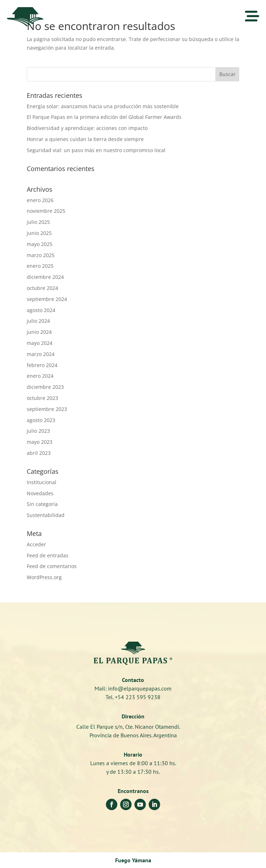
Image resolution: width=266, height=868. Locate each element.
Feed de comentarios (52, 566)
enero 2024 (40, 376)
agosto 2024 (41, 310)
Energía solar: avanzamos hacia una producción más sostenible (103, 106)
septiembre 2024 (47, 299)
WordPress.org (44, 577)
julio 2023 (38, 431)
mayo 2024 (40, 343)
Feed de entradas (48, 555)
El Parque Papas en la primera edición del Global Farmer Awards (104, 117)
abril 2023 (39, 453)
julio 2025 (38, 222)
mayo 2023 (40, 442)
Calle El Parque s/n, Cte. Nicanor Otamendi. (133, 727)
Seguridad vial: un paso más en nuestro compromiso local (96, 150)
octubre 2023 (42, 398)
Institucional (42, 482)
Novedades (40, 493)
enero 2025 (40, 266)
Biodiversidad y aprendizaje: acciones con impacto (87, 128)
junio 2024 (39, 332)
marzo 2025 (41, 255)
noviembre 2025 (46, 211)
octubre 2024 (42, 288)
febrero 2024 (42, 365)
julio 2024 (38, 321)
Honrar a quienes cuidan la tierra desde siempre (85, 139)
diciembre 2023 (45, 387)
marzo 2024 (41, 354)
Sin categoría (42, 504)
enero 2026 (40, 200)
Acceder (36, 544)
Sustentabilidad (46, 515)
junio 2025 (39, 233)
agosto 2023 (41, 420)
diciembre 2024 (45, 277)
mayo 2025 (40, 244)
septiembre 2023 (47, 409)
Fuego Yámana (133, 860)
